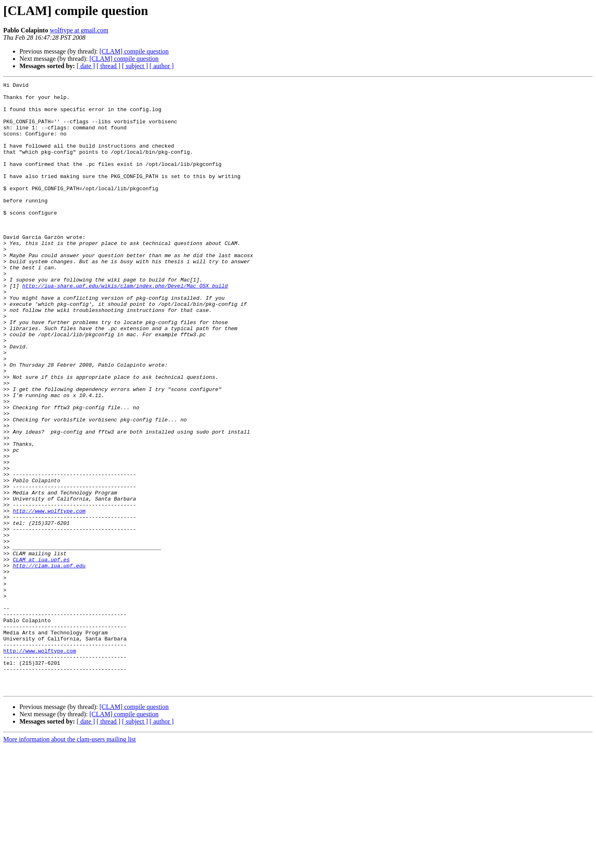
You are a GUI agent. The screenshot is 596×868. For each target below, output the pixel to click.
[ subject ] (135, 66)
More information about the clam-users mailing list (70, 861)
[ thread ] (108, 66)
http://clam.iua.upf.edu (49, 663)
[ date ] (86, 66)
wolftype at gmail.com (79, 30)
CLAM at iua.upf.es (41, 655)
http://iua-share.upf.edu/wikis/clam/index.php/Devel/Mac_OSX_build (125, 327)
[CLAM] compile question (134, 51)
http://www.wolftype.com (49, 597)
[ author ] (162, 66)
